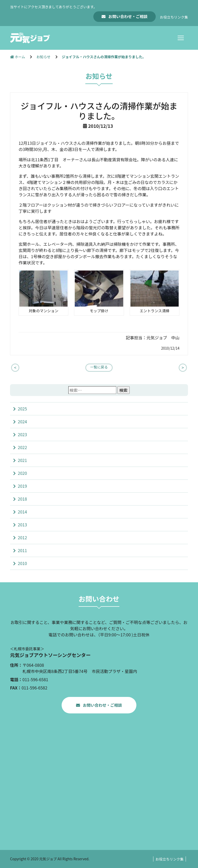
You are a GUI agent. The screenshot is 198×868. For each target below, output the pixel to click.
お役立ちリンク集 (174, 17)
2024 (22, 422)
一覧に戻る (99, 367)
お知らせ (44, 57)
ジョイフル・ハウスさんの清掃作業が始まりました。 (104, 57)
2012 (22, 537)
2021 (22, 460)
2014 (22, 512)
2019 (22, 486)
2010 (22, 563)
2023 (22, 434)
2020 (22, 473)
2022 (22, 447)
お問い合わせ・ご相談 (127, 16)
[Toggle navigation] (181, 38)
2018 (22, 499)
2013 (22, 525)
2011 (22, 550)
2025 (22, 409)
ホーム (18, 57)
